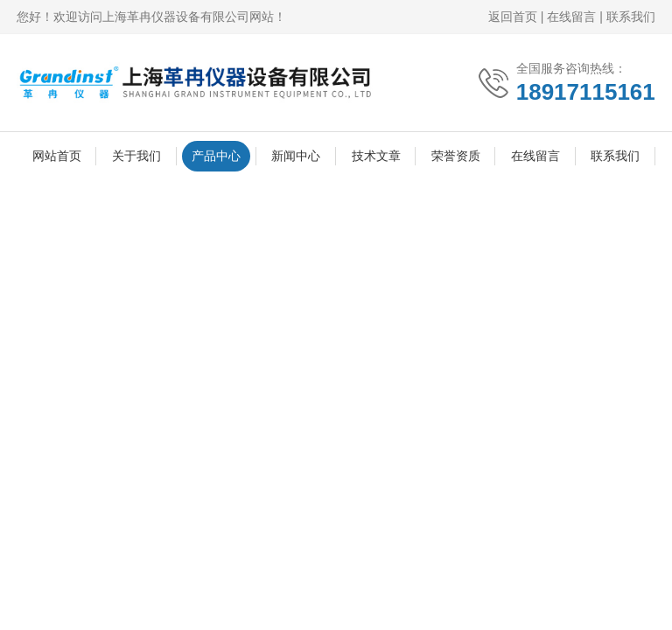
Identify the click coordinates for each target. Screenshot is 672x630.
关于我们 (136, 156)
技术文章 (376, 156)
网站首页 (57, 156)
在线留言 (571, 17)
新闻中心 (296, 156)
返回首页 (513, 17)
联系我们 (631, 17)
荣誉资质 (456, 156)
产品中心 (216, 156)
